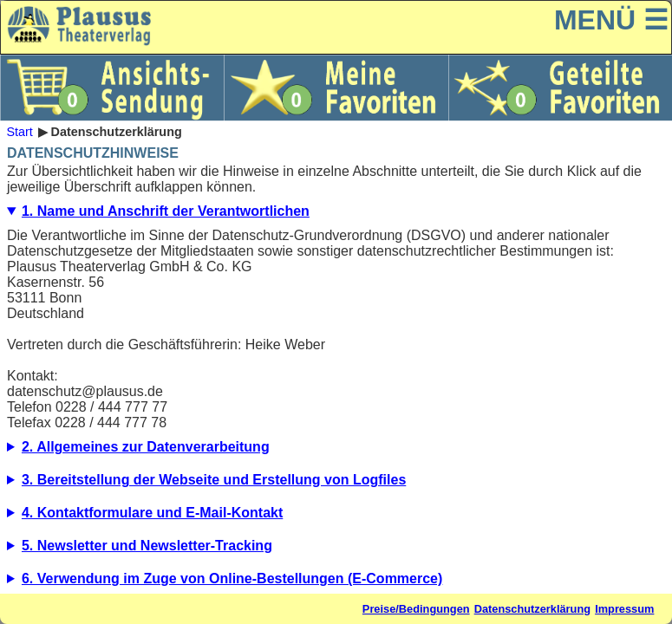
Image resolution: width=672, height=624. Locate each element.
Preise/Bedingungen (416, 609)
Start (19, 132)
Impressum (624, 609)
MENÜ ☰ (611, 20)
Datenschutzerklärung (532, 609)
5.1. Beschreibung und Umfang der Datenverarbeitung (336, 550)
